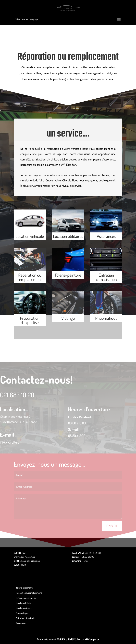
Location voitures (24, 608)
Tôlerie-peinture (68, 275)
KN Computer (92, 639)
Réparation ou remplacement (30, 277)
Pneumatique (106, 318)
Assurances (106, 236)
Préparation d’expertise (30, 320)
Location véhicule (30, 236)
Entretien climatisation (106, 277)
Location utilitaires (68, 236)
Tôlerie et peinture (24, 588)
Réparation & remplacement (29, 593)
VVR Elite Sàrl (65, 639)
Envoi (112, 532)
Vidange (68, 318)
